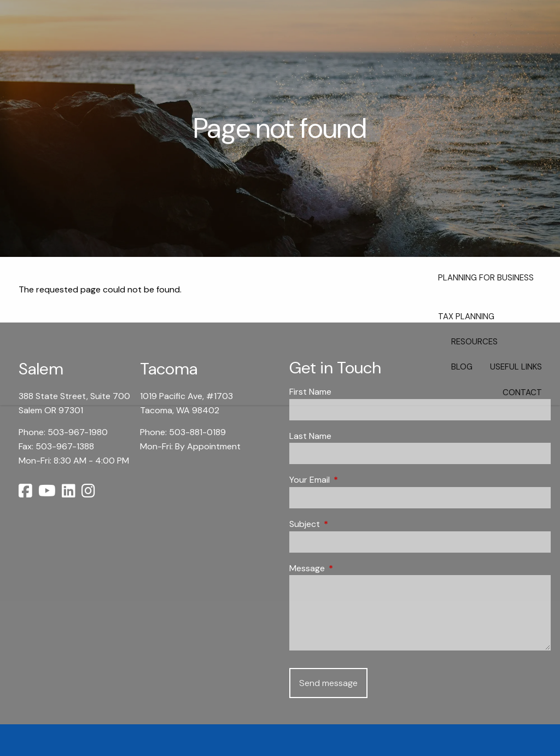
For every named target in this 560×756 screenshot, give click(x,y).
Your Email (351, 480)
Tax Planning (466, 317)
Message (349, 568)
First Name (310, 392)
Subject (346, 524)
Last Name (310, 436)
